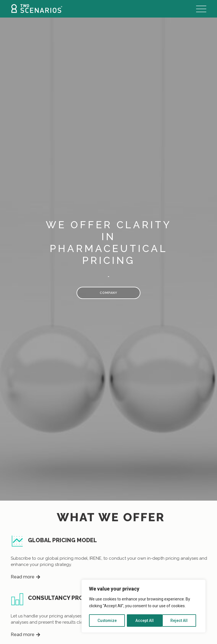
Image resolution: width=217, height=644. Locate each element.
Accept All (181, 621)
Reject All (145, 621)
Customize (107, 621)
